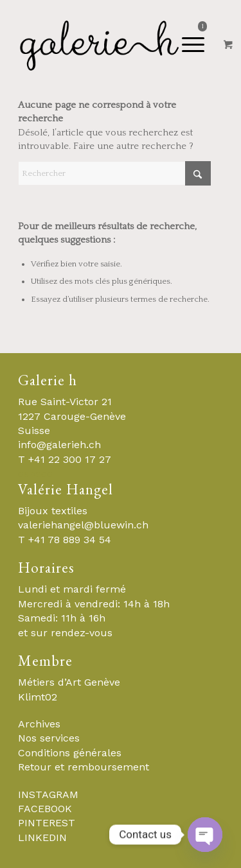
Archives (39, 724)
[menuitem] (147, 45)
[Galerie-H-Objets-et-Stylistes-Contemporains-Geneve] (100, 45)
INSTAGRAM (48, 794)
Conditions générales (70, 753)
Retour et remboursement (84, 767)
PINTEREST (47, 823)
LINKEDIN (42, 838)
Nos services (49, 738)
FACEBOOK (45, 809)
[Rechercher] (114, 173)
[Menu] (143, 45)
